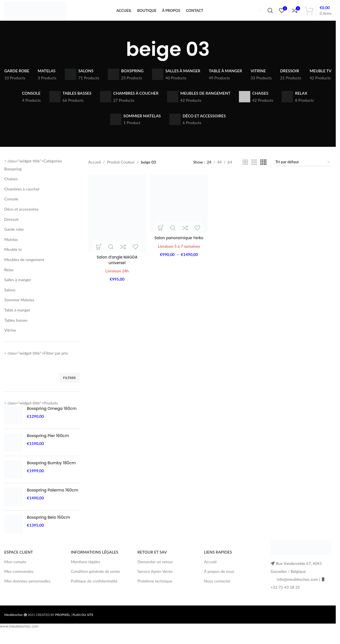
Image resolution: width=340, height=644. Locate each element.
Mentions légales (85, 571)
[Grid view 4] (263, 171)
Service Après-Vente (155, 580)
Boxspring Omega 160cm (52, 418)
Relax (9, 278)
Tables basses (16, 329)
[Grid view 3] (254, 171)
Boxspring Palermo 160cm (53, 499)
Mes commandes (19, 580)
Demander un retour (155, 571)
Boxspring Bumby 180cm (51, 472)
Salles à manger (18, 289)
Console (11, 208)
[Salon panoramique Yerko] (179, 212)
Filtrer (70, 387)
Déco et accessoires (21, 218)
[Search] (270, 15)
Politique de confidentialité (94, 590)
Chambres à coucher (22, 198)
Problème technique (155, 590)
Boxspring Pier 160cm (48, 445)
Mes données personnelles (27, 590)
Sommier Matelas (19, 309)
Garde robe (14, 238)
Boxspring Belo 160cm (49, 527)
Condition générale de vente (95, 580)
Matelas (11, 248)
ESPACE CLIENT (19, 561)
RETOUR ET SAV (152, 561)
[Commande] (303, 171)
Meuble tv (13, 258)
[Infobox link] (257, 15)
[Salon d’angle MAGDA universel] (117, 222)
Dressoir (11, 228)
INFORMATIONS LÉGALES (95, 561)
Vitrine (10, 339)
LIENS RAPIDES (218, 561)
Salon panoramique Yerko (179, 246)
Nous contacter (217, 590)
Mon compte (15, 571)
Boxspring (13, 178)
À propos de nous (219, 580)
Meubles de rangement (24, 269)
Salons (10, 299)
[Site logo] (39, 14)
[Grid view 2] (245, 171)
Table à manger (17, 319)
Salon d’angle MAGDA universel (116, 267)
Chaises (11, 188)
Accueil (95, 171)
